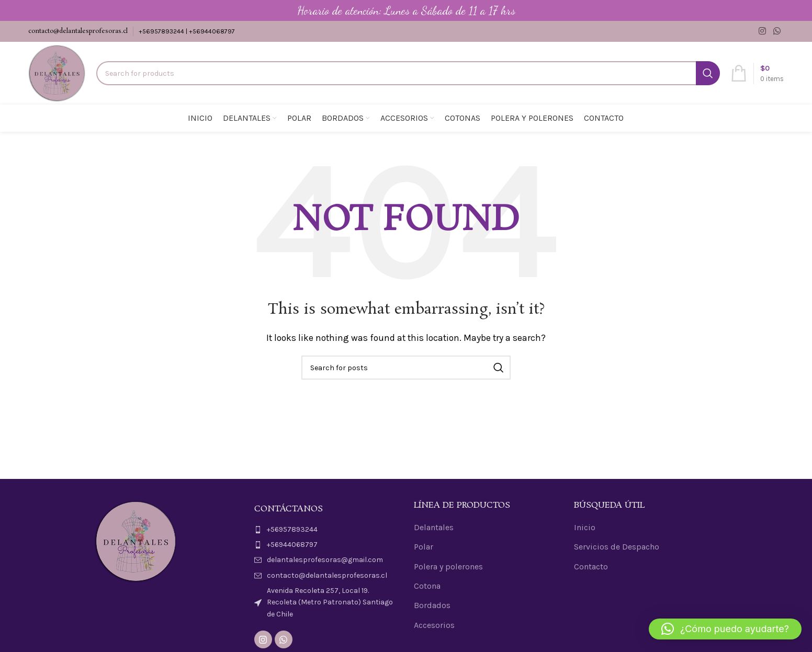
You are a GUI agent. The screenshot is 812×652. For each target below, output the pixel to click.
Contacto (591, 567)
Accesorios (434, 625)
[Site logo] (57, 72)
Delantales (434, 527)
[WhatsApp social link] (777, 31)
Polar (424, 547)
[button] (725, 629)
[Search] (408, 73)
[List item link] (326, 530)
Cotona (427, 586)
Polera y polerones (448, 567)
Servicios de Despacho (617, 547)
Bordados (432, 605)
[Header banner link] (406, 10)
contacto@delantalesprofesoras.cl (78, 31)
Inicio (585, 527)
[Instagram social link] (763, 31)
